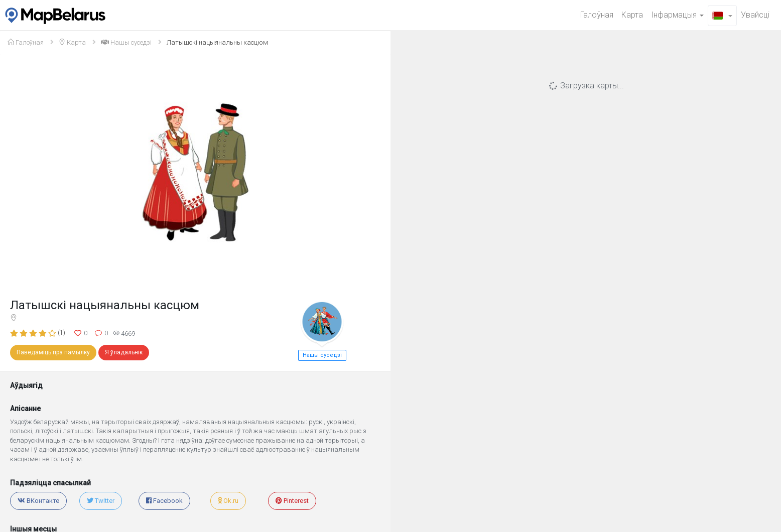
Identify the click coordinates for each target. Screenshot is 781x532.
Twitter (101, 501)
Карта (632, 15)
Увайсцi (755, 15)
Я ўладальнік (124, 352)
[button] (722, 16)
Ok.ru (228, 501)
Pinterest (292, 501)
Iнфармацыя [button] (677, 15)
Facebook (164, 501)
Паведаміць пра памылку (53, 352)
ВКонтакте (38, 501)
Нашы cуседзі (126, 42)
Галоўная (597, 15)
